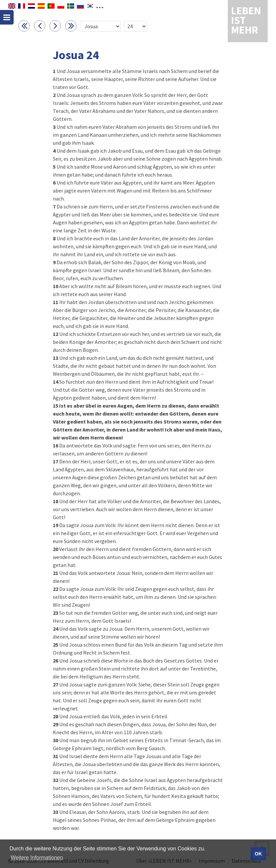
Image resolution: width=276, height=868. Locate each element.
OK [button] (258, 854)
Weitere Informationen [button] (37, 858)
